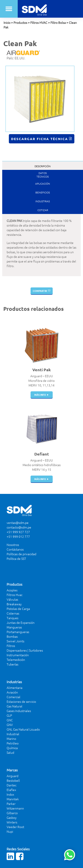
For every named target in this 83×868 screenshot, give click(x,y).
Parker (11, 804)
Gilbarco (12, 813)
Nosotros (13, 545)
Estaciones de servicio (21, 701)
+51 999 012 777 (18, 536)
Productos (20, 22)
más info (40, 395)
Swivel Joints (15, 641)
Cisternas (13, 613)
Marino (11, 739)
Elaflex (11, 790)
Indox (10, 794)
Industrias (43, 201)
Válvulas (12, 599)
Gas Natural (14, 706)
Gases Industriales (19, 711)
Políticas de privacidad (21, 554)
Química (12, 748)
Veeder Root (15, 827)
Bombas (12, 636)
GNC (10, 720)
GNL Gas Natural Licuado (23, 729)
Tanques (13, 618)
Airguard (13, 776)
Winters (12, 822)
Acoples (12, 590)
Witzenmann (15, 808)
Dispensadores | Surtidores (25, 650)
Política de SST (16, 559)
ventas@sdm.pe (18, 523)
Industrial (13, 734)
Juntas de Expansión (21, 622)
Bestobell (13, 780)
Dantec (12, 785)
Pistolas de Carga (18, 609)
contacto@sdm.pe (19, 527)
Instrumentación (18, 655)
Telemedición (16, 660)
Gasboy (12, 817)
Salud (10, 752)
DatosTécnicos (43, 175)
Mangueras (14, 627)
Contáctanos (15, 549)
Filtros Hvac (14, 595)
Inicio (7, 22)
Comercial (14, 697)
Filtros (11, 646)
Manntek (13, 799)
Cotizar (43, 210)
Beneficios (43, 192)
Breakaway (14, 604)
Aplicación (43, 184)
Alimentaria (14, 688)
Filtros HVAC (39, 22)
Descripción (43, 166)
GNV (10, 725)
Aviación (12, 692)
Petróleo (13, 743)
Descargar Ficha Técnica (40, 139)
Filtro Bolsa (58, 22)
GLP (9, 715)
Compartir (40, 291)
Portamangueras (18, 632)
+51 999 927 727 (18, 532)
